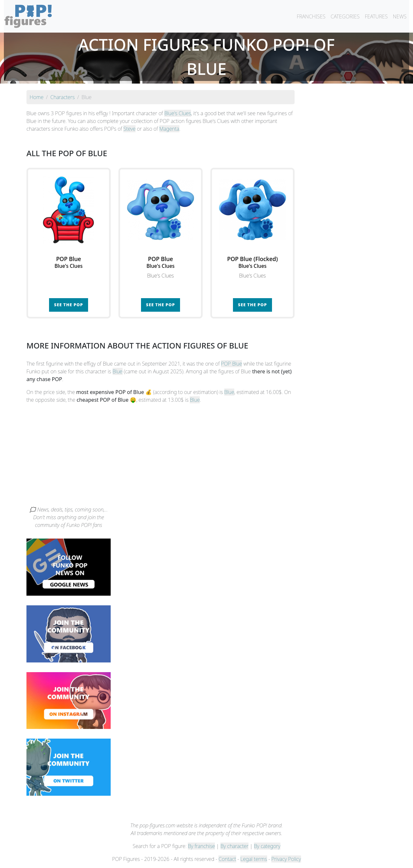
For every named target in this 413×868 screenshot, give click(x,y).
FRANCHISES (311, 16)
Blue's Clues (178, 113)
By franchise (201, 846)
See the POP (69, 305)
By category (267, 846)
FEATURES (376, 16)
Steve (129, 129)
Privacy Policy (286, 859)
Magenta (169, 129)
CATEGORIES (345, 16)
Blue (118, 371)
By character (234, 846)
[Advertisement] (206, 457)
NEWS (400, 16)
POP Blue (232, 364)
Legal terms (254, 859)
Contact (227, 859)
